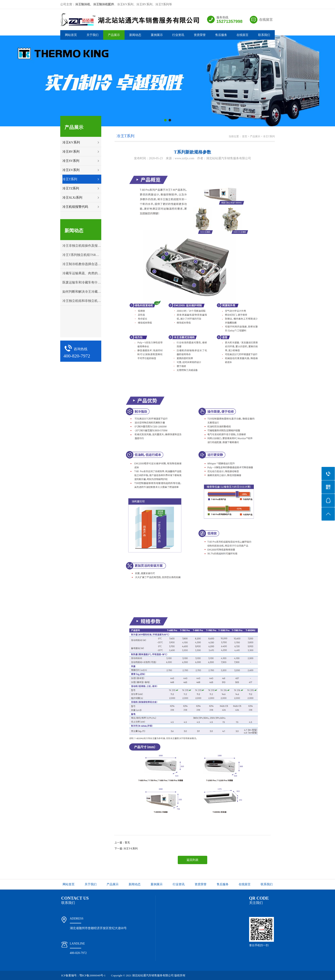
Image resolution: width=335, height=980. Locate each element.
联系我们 (264, 35)
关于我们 (93, 35)
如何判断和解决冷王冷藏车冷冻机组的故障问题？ (82, 292)
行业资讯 (178, 35)
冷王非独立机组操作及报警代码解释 (82, 246)
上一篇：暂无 (122, 843)
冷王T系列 (269, 136)
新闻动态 (135, 35)
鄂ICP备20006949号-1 (93, 975)
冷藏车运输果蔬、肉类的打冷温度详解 (82, 273)
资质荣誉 (200, 35)
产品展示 (114, 35)
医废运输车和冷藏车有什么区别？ (82, 282)
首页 (245, 136)
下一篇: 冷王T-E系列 (126, 849)
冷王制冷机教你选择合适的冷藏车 (82, 264)
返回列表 (192, 860)
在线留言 (266, 20)
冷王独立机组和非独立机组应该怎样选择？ (82, 301)
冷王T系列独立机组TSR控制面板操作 (82, 255)
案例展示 (157, 35)
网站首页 (71, 35)
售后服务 (221, 35)
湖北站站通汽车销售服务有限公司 (153, 975)
